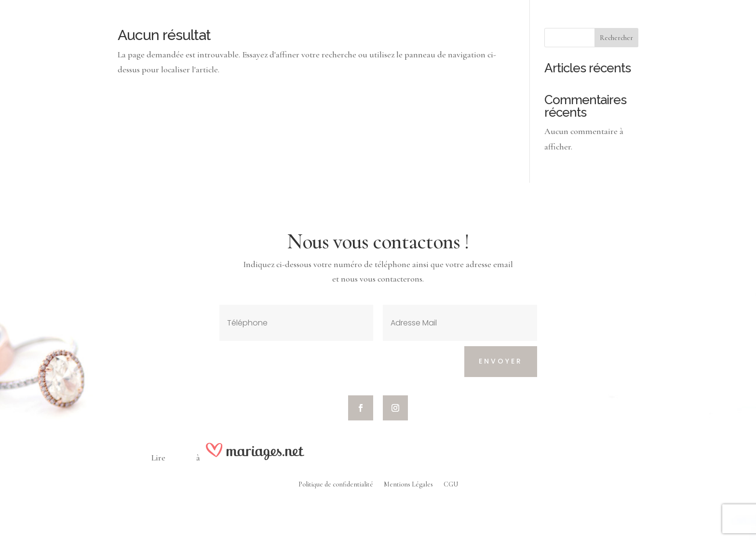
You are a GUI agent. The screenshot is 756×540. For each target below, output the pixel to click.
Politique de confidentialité (336, 485)
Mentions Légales (408, 485)
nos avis (181, 458)
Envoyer (501, 361)
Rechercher (616, 38)
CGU (451, 485)
